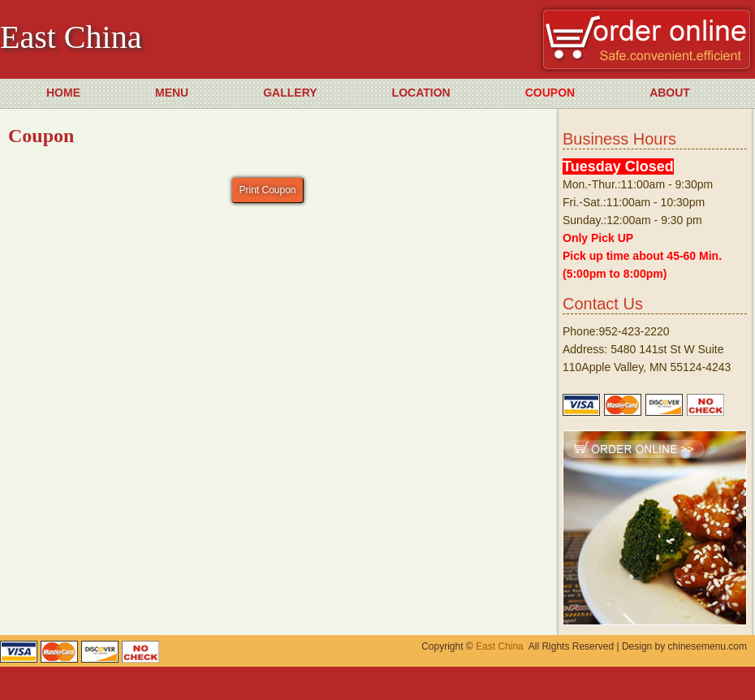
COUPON (550, 93)
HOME (63, 93)
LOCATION (421, 93)
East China (500, 646)
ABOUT (670, 93)
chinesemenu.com (708, 646)
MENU (172, 93)
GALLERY (290, 93)
